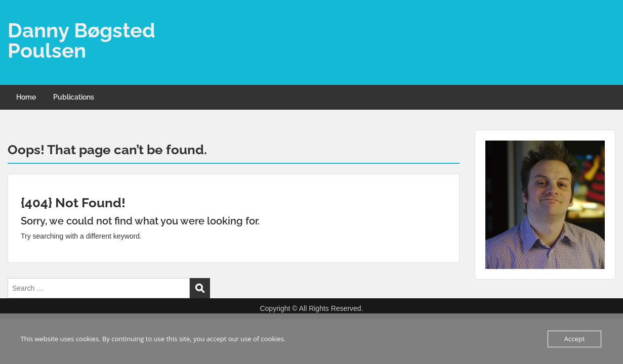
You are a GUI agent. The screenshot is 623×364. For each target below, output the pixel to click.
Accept (575, 339)
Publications (74, 97)
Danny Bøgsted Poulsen (81, 40)
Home (26, 97)
